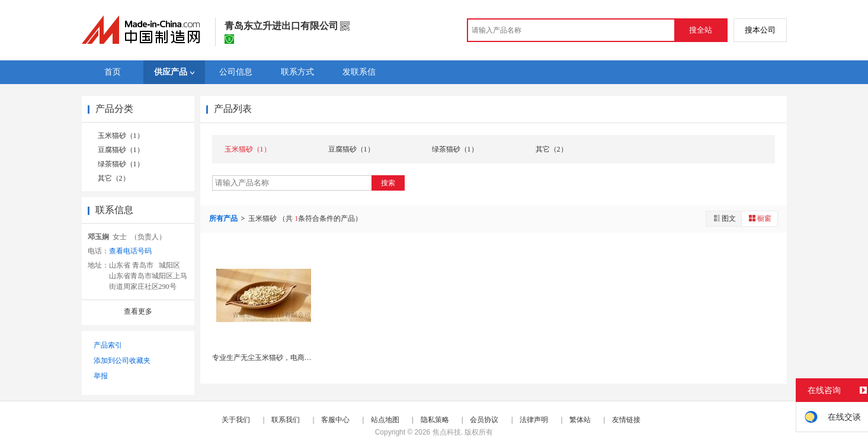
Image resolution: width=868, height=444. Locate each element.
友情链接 (626, 420)
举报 (101, 376)
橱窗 (760, 218)
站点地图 (385, 420)
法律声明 (534, 420)
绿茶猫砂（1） (121, 164)
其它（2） (114, 178)
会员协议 (484, 420)
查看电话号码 (130, 251)
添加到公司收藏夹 (122, 361)
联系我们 (286, 420)
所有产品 (224, 218)
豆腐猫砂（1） (121, 150)
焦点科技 (447, 432)
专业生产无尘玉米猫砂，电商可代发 (269, 358)
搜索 (388, 183)
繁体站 (580, 420)
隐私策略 (435, 420)
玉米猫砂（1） (121, 136)
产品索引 (108, 345)
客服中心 (335, 420)
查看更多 (138, 311)
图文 (724, 218)
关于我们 (236, 420)
